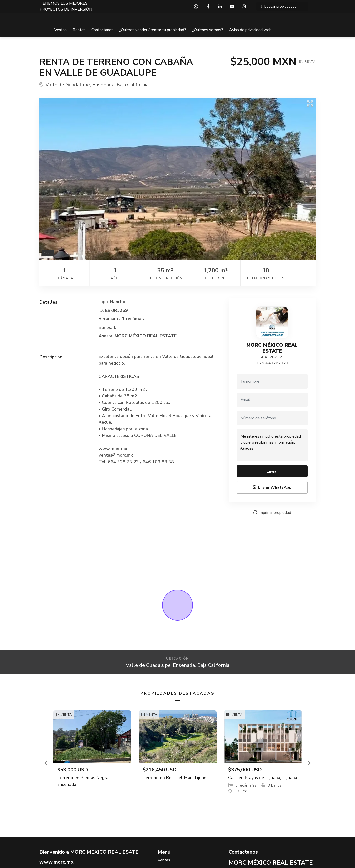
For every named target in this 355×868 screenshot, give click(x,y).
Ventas (60, 30)
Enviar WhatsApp (272, 487)
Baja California (133, 85)
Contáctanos (102, 30)
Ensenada (103, 85)
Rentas (79, 30)
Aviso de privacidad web (250, 30)
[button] (46, 763)
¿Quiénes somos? (208, 30)
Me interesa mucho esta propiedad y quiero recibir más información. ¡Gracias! (272, 445)
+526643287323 (272, 363)
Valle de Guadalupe (68, 85)
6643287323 (272, 357)
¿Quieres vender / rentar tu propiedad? (153, 30)
